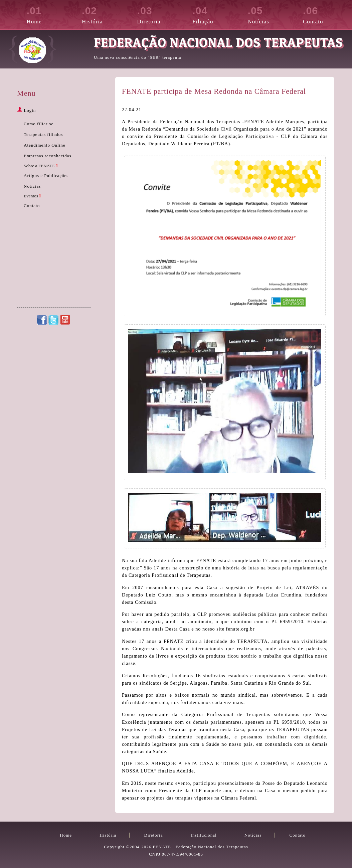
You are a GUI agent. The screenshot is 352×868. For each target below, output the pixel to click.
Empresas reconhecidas (48, 156)
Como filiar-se (39, 124)
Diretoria (157, 14)
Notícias (268, 14)
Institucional (204, 835)
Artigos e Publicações (46, 176)
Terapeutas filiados (43, 134)
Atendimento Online (45, 145)
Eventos (32, 196)
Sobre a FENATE (41, 166)
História (102, 14)
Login (26, 110)
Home (47, 14)
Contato (323, 14)
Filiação (212, 14)
